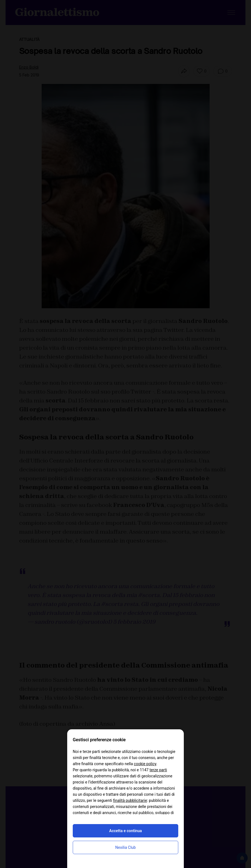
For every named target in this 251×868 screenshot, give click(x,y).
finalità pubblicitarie (130, 800)
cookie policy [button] (145, 764)
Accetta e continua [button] (125, 831)
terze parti (158, 770)
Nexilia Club (125, 847)
